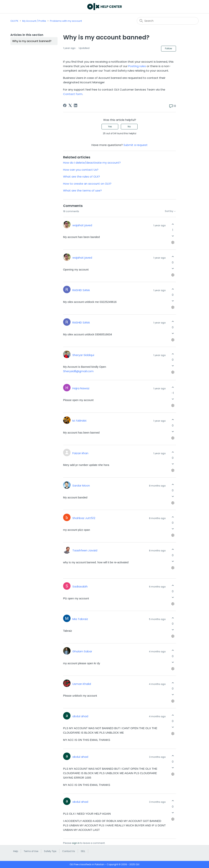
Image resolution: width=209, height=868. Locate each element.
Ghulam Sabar (82, 651)
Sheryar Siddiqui (83, 355)
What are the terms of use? (82, 190)
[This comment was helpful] (173, 224)
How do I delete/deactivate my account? (92, 163)
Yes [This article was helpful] (110, 127)
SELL (83, 851)
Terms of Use (31, 851)
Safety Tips (50, 851)
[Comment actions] (173, 243)
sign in (76, 843)
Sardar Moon (81, 485)
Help (16, 851)
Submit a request (135, 145)
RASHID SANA (81, 290)
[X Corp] (70, 105)
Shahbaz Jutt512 (84, 518)
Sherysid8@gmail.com (78, 371)
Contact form (73, 94)
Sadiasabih (80, 586)
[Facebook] (65, 105)
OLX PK (14, 21)
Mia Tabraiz (80, 619)
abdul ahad (80, 716)
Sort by (170, 211)
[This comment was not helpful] (173, 236)
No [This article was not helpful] (129, 127)
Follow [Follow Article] (169, 48)
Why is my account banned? (32, 41)
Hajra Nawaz (81, 388)
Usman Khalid (82, 684)
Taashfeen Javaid (85, 550)
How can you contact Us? (81, 170)
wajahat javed (82, 225)
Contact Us (69, 851)
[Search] (168, 21)
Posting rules (137, 66)
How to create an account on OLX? (87, 184)
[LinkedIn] (76, 105)
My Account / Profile (34, 21)
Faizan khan (80, 453)
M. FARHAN (79, 421)
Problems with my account (66, 21)
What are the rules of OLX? (81, 177)
